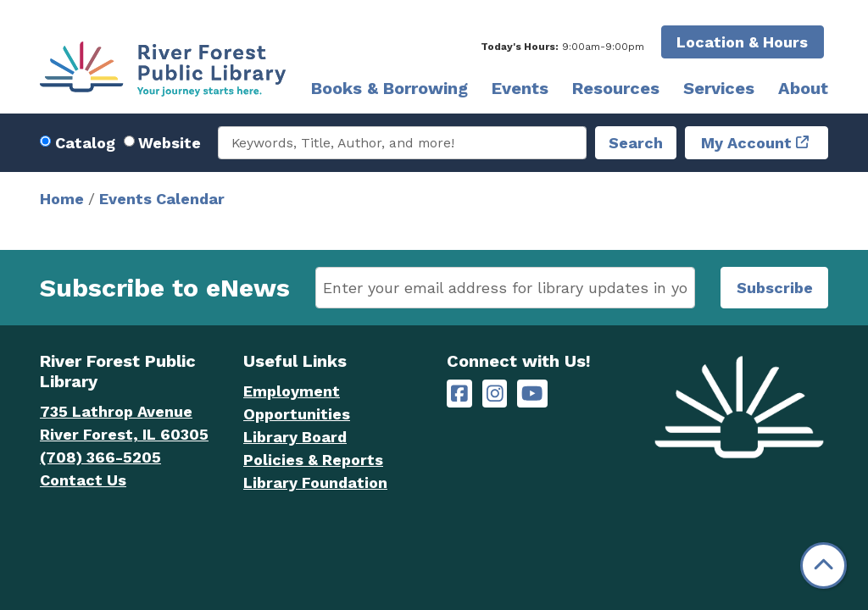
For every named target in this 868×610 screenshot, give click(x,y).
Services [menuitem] (719, 88)
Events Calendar (162, 199)
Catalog (85, 143)
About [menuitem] (803, 88)
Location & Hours (742, 42)
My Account (746, 143)
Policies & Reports (313, 460)
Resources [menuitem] (616, 88)
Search (636, 143)
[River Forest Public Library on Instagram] (495, 394)
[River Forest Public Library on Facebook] (459, 394)
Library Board (295, 437)
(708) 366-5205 (100, 457)
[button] (562, 47)
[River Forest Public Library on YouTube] (532, 394)
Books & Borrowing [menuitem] (389, 88)
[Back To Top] (823, 566)
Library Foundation (315, 482)
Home (62, 199)
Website (170, 143)
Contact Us (83, 480)
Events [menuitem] (520, 88)
